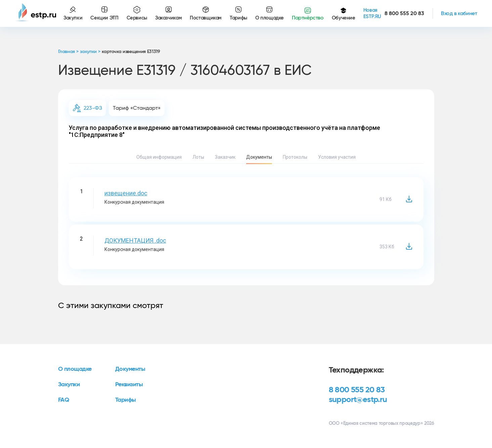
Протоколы (295, 157)
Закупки (69, 385)
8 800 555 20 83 (357, 390)
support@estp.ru (358, 400)
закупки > (90, 52)
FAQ (64, 400)
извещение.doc (126, 193)
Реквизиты (129, 385)
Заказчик (225, 157)
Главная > (68, 52)
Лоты (198, 157)
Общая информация (159, 157)
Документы (259, 157)
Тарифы (126, 400)
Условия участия (337, 157)
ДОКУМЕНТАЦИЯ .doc (135, 240)
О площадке (75, 369)
